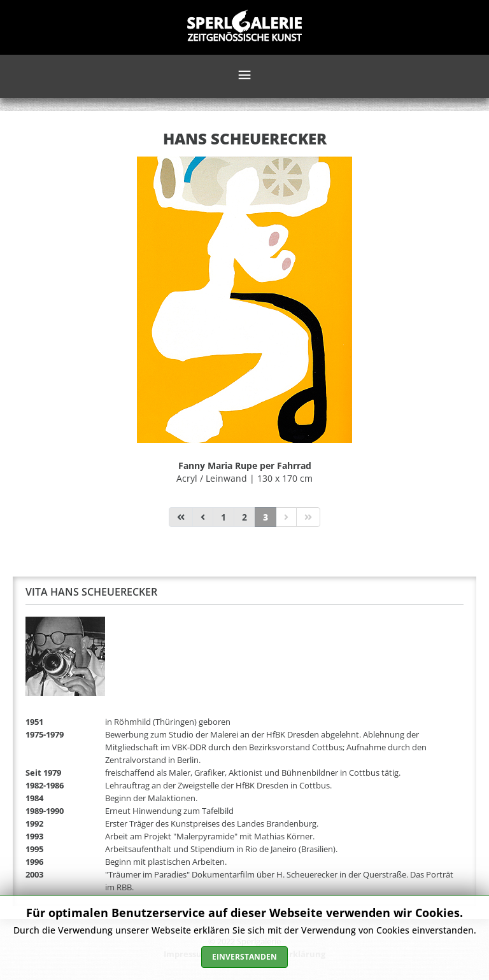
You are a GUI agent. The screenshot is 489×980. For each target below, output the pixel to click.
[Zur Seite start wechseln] (181, 517)
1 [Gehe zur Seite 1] (223, 517)
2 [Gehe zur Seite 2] (244, 517)
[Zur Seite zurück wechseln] (203, 517)
